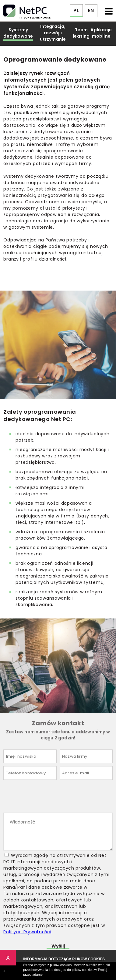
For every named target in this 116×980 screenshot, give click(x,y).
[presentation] (50, 798)
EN (91, 10)
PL (76, 10)
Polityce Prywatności (27, 932)
